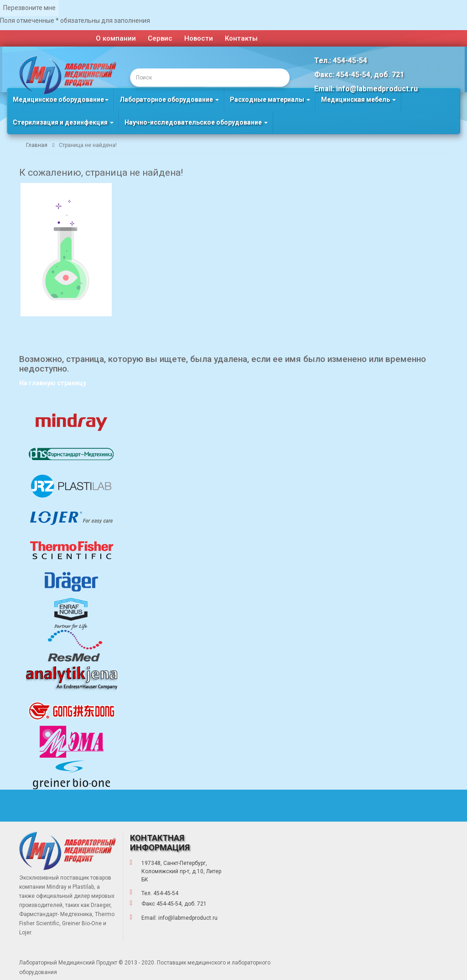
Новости (199, 38)
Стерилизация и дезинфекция (63, 122)
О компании (116, 38)
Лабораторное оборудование (169, 100)
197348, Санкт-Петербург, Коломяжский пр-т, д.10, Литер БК (181, 871)
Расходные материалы (270, 100)
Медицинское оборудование (61, 100)
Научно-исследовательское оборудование (196, 122)
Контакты (241, 38)
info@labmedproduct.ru (188, 918)
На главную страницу (53, 383)
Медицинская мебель (358, 100)
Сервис (160, 38)
